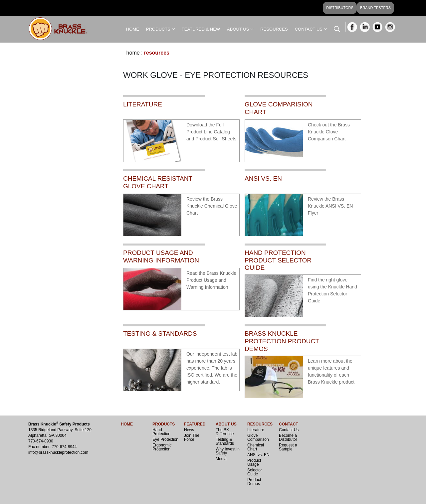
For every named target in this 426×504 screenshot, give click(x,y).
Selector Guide (255, 472)
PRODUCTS (158, 29)
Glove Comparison (258, 437)
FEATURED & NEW (201, 29)
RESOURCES (274, 29)
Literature (256, 430)
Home (133, 53)
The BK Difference (225, 432)
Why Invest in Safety (228, 451)
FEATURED (195, 424)
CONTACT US (309, 29)
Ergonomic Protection (162, 447)
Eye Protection (165, 439)
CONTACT (289, 424)
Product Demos (254, 482)
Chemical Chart (256, 447)
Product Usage (254, 462)
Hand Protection (161, 432)
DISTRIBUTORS (340, 8)
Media (221, 459)
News (189, 430)
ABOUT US (238, 29)
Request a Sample (288, 447)
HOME (133, 29)
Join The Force (192, 437)
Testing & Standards (225, 441)
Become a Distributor (288, 437)
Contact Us (289, 430)
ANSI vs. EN (258, 455)
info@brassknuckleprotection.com (58, 452)
